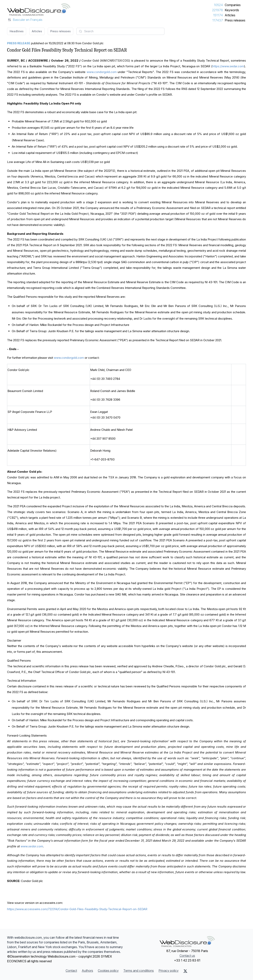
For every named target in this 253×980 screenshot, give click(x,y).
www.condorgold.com (102, 72)
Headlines (17, 31)
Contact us (187, 956)
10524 (218, 5)
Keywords (232, 10)
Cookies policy (108, 971)
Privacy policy (169, 971)
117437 (218, 20)
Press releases (235, 20)
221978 (218, 10)
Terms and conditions (139, 971)
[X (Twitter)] (185, 971)
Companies (233, 5)
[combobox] (120, 31)
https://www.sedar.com (228, 66)
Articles (230, 15)
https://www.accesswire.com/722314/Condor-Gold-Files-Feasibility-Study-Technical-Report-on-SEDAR (77, 909)
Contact (71, 971)
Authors (87, 971)
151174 (218, 15)
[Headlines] (39, 9)
